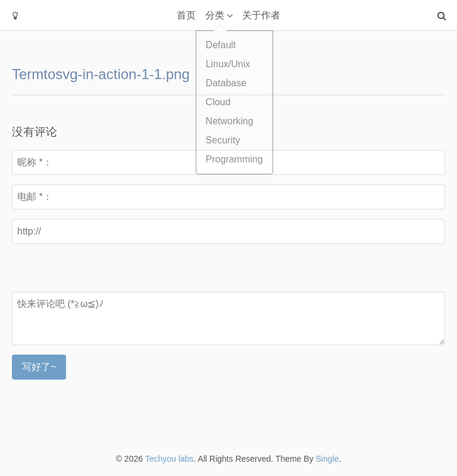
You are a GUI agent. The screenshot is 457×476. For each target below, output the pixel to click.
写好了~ (39, 367)
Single (328, 459)
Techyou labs (170, 459)
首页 (186, 15)
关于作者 (261, 15)
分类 (215, 15)
